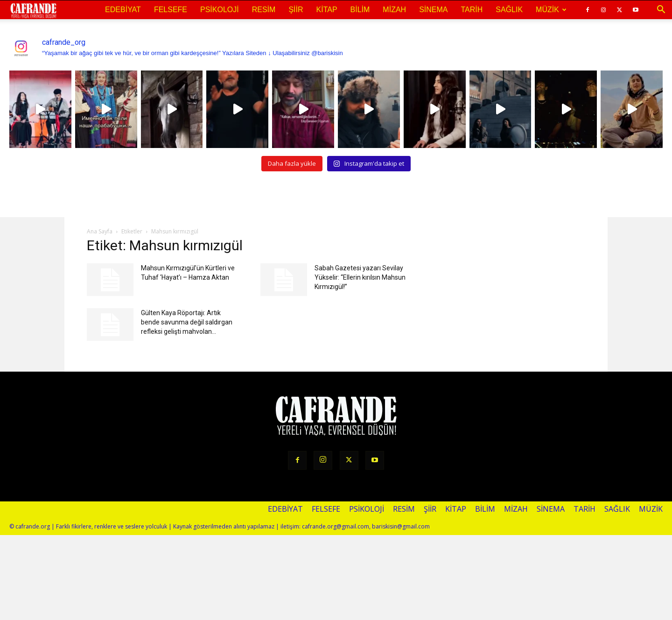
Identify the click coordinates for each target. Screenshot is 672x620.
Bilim (360, 10)
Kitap (327, 10)
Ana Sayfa (100, 231)
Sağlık (509, 10)
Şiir (296, 10)
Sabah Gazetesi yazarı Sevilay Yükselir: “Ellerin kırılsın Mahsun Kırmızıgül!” (360, 277)
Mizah (394, 10)
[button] (661, 10)
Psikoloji (220, 10)
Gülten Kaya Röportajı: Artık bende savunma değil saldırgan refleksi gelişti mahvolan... (187, 322)
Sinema (433, 10)
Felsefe (171, 10)
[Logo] (33, 10)
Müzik (551, 10)
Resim (264, 10)
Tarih (472, 10)
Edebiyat (123, 10)
